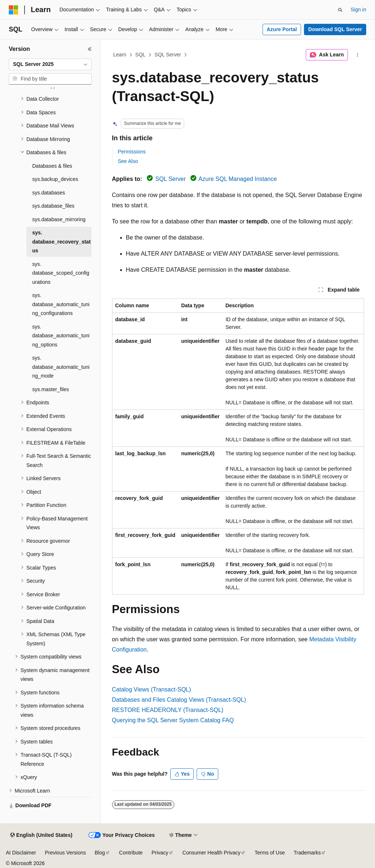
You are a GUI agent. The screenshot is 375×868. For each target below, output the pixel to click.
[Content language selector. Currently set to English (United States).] (41, 835)
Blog (100, 853)
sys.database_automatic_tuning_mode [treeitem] (61, 367)
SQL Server (168, 55)
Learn (120, 55)
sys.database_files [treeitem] (53, 206)
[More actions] (357, 55)
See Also (128, 161)
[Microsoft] (14, 10)
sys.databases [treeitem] (49, 193)
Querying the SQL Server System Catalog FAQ (173, 720)
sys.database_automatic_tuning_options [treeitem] (61, 336)
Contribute (131, 853)
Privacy (160, 853)
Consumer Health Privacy (211, 853)
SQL (140, 55)
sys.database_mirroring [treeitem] (59, 219)
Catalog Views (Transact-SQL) (152, 689)
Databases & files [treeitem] (52, 166)
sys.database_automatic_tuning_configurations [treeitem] (61, 304)
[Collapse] (90, 49)
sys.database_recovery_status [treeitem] (62, 242)
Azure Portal (282, 29)
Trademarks (307, 853)
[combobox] (50, 64)
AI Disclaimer (21, 853)
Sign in (358, 10)
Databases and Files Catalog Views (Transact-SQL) (179, 700)
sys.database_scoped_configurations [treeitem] (61, 273)
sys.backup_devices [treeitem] (55, 179)
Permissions (132, 152)
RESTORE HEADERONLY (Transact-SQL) (168, 710)
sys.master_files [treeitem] (51, 389)
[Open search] (340, 10)
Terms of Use (270, 853)
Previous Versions (65, 853)
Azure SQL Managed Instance (238, 179)
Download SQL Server (335, 29)
